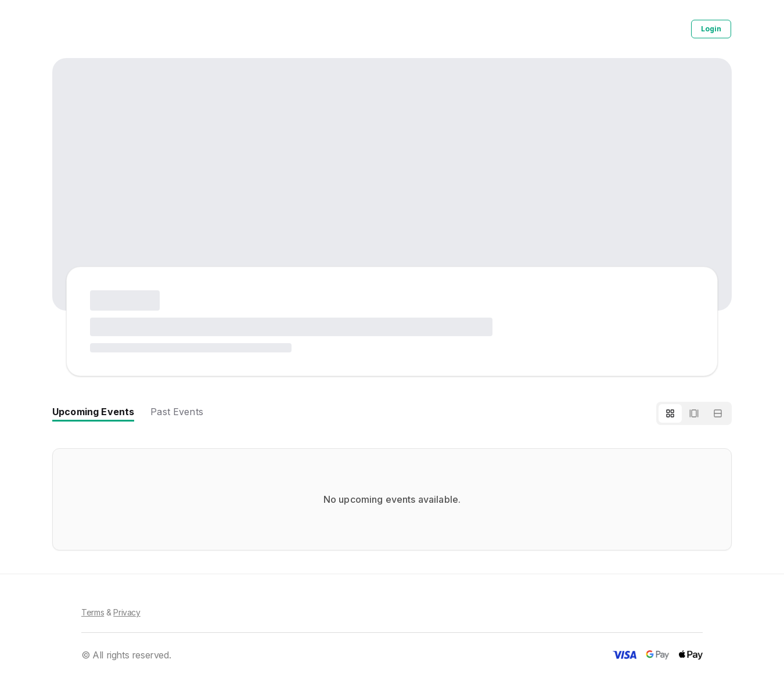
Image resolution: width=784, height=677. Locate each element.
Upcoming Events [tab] (93, 412)
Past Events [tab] (177, 412)
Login (711, 29)
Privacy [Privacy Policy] (127, 612)
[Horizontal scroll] (694, 413)
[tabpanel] (392, 499)
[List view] (718, 413)
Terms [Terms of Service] (93, 612)
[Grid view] (670, 413)
